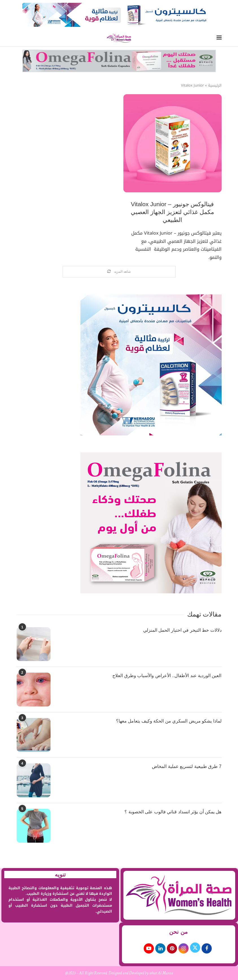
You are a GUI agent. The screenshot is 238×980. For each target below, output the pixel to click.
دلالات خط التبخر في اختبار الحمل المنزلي (182, 630)
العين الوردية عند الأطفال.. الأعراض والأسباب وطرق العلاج (167, 676)
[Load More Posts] (119, 272)
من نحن (178, 932)
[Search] (19, 38)
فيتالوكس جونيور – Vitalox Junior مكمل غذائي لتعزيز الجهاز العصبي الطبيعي (172, 212)
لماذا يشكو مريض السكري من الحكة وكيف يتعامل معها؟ (169, 721)
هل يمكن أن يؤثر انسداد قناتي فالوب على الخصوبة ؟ (173, 812)
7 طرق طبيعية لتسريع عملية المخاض (187, 766)
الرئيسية (215, 85)
